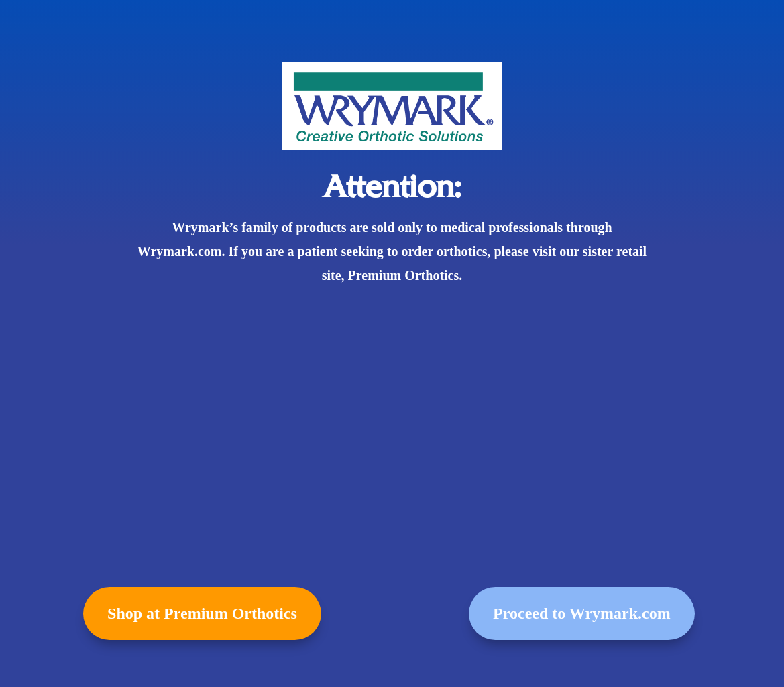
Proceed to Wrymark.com (582, 613)
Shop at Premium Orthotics (202, 613)
